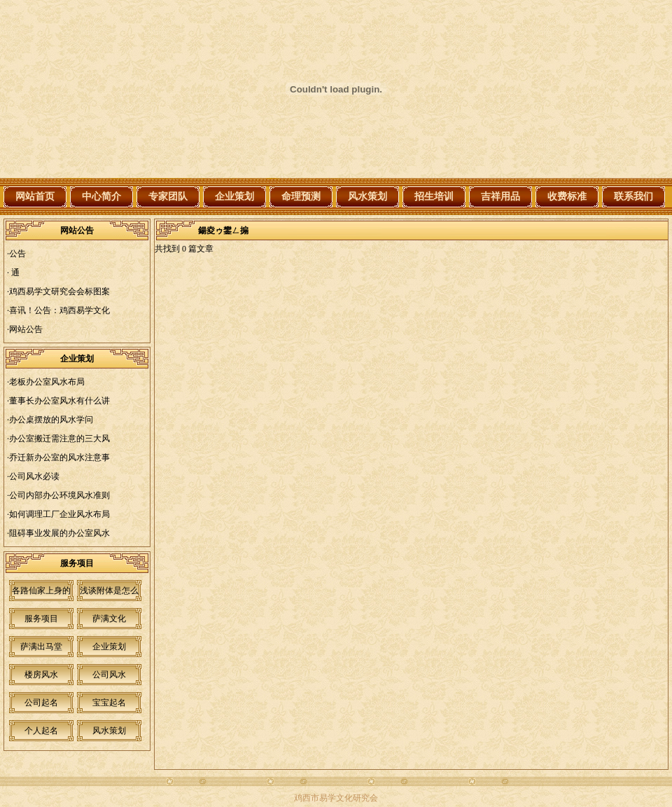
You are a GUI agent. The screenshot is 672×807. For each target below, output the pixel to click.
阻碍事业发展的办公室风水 (59, 533)
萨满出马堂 (41, 647)
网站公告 (26, 329)
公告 (17, 254)
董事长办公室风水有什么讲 (59, 401)
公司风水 (109, 675)
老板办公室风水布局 (47, 382)
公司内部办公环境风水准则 (59, 495)
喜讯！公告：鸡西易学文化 (59, 310)
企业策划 (234, 196)
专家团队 (168, 196)
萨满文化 (109, 619)
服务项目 (41, 619)
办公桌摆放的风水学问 (51, 420)
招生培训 (434, 196)
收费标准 (567, 196)
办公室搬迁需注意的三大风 (59, 439)
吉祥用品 (500, 196)
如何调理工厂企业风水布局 (59, 514)
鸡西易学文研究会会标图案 (59, 291)
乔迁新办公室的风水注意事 (59, 457)
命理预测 (301, 196)
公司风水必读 (34, 476)
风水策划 (367, 196)
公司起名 (41, 703)
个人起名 (41, 731)
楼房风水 (41, 675)
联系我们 (633, 196)
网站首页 (35, 196)
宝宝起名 (109, 703)
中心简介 (101, 196)
